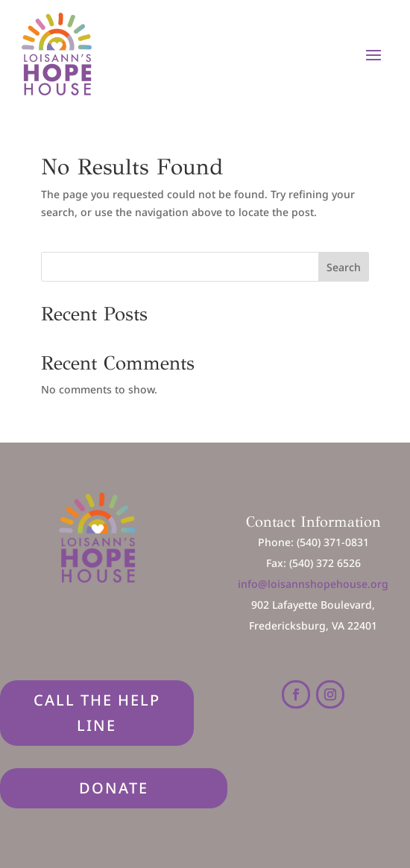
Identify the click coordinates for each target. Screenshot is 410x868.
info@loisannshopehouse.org (313, 584)
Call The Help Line (97, 713)
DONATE (114, 788)
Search (344, 267)
